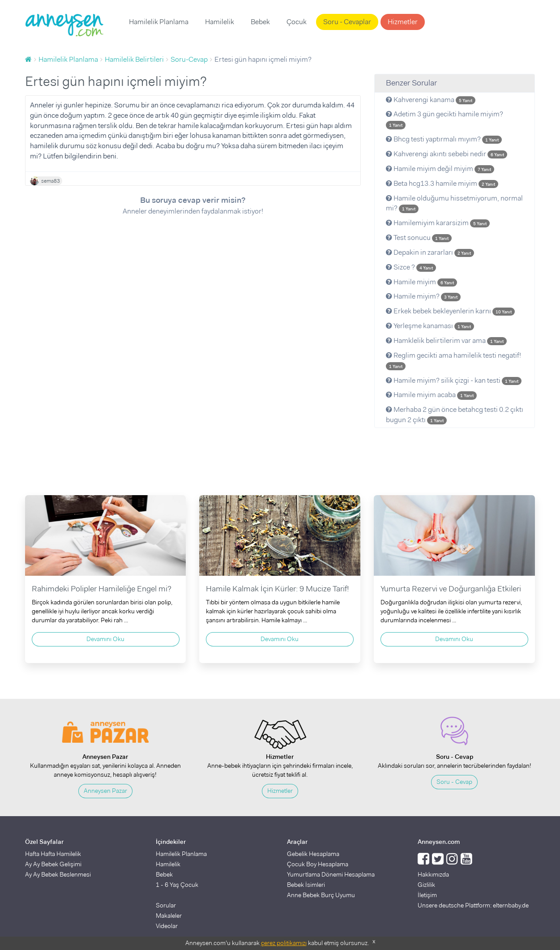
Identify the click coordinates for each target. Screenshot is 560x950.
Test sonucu (419, 237)
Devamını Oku (105, 639)
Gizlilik (426, 885)
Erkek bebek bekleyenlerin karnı (450, 311)
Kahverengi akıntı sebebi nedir (447, 154)
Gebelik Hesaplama (313, 854)
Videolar (167, 926)
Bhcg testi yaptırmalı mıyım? (444, 139)
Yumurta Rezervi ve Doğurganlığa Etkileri (451, 589)
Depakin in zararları (430, 252)
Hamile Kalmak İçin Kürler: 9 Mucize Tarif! (278, 589)
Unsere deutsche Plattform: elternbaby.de (473, 905)
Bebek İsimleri (306, 885)
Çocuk (297, 22)
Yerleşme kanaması (430, 326)
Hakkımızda (433, 874)
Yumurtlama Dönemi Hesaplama (331, 874)
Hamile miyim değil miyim (440, 169)
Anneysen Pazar (105, 791)
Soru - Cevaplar (347, 22)
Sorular (166, 905)
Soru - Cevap (454, 782)
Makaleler (169, 916)
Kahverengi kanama (431, 100)
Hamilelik (220, 22)
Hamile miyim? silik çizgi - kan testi (454, 380)
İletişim (427, 895)
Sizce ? (411, 267)
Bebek (260, 22)
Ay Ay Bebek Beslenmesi (58, 874)
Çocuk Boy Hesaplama (318, 864)
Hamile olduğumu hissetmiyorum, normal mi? (454, 203)
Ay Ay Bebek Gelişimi (53, 864)
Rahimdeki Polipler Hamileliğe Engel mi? (102, 589)
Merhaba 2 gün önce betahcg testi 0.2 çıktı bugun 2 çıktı (455, 415)
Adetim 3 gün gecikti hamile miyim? (445, 119)
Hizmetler (403, 22)
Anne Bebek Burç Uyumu (321, 895)
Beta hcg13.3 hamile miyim (442, 183)
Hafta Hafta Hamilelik (53, 854)
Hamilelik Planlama (159, 22)
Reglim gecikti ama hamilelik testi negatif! (453, 360)
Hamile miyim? (423, 296)
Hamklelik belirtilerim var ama (446, 340)
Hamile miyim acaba (431, 395)
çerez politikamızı (284, 943)
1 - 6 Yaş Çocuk (177, 885)
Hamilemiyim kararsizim (438, 223)
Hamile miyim (421, 282)
